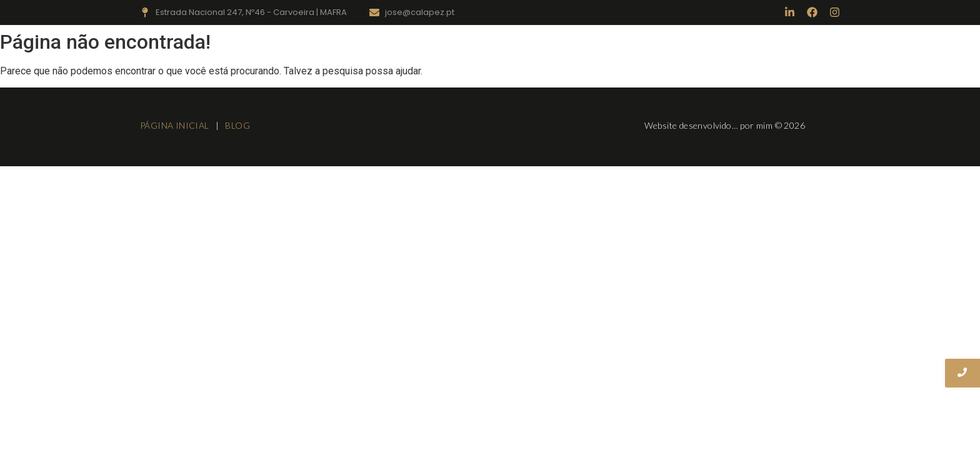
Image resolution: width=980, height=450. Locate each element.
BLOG (237, 125)
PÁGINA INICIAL (176, 125)
